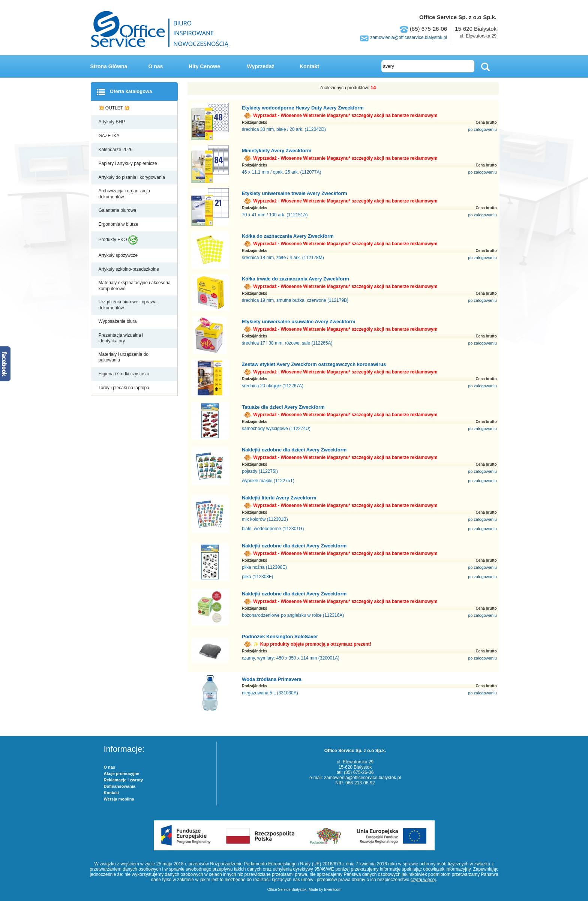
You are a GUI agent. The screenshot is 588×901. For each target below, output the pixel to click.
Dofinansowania (120, 786)
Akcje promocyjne (122, 774)
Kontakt (309, 66)
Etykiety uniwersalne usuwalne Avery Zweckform (299, 322)
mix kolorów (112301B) (265, 519)
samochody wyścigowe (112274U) (276, 429)
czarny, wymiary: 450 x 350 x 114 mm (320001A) (291, 658)
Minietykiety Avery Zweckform (277, 151)
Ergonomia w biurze (119, 224)
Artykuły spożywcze (119, 255)
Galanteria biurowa (118, 210)
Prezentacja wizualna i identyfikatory (121, 338)
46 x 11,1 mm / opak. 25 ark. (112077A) (281, 172)
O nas (156, 66)
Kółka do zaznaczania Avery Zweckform (288, 236)
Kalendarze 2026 (116, 150)
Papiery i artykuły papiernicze (128, 163)
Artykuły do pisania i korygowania (133, 177)
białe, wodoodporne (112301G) (273, 529)
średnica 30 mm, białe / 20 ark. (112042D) (284, 129)
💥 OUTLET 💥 (115, 108)
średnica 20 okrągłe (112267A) (273, 386)
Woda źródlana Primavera (272, 679)
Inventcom (333, 890)
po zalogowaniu (482, 129)
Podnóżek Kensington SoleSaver (280, 636)
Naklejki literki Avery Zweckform (279, 498)
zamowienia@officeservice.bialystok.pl (409, 37)
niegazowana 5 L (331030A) (270, 693)
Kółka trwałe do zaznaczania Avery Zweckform (295, 279)
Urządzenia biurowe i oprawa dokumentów (128, 305)
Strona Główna (109, 66)
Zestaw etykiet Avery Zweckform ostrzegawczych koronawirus (314, 364)
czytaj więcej (423, 880)
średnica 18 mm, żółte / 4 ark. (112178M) (283, 258)
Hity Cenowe (204, 66)
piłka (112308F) (257, 577)
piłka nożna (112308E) (264, 567)
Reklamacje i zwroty (124, 780)
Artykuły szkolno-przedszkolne (130, 269)
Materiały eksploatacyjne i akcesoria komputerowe (135, 286)
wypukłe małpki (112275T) (268, 481)
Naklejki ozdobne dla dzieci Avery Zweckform (294, 450)
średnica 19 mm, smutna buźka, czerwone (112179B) (295, 300)
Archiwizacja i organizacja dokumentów (124, 194)
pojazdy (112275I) (260, 471)
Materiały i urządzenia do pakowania (124, 357)
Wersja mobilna (119, 799)
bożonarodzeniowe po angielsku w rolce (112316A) (293, 615)
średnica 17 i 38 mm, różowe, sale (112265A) (287, 343)
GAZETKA (110, 136)
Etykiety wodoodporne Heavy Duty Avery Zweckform (303, 108)
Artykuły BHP (112, 122)
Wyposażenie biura (118, 321)
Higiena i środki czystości (124, 374)
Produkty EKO (118, 240)
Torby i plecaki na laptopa (125, 388)
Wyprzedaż (261, 66)
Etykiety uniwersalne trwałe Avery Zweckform (295, 193)
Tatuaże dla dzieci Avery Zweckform (283, 407)
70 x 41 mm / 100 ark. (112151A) (275, 215)
